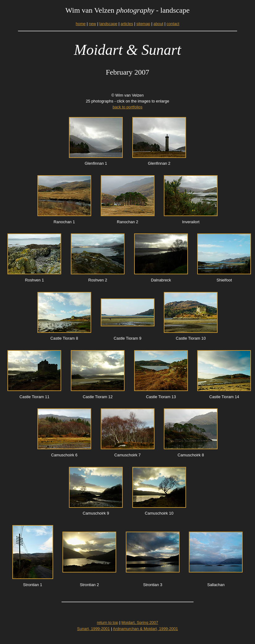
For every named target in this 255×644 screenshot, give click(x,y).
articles (127, 24)
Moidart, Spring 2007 (140, 622)
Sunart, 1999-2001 (93, 629)
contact (173, 24)
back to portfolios (127, 107)
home (81, 24)
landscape (108, 24)
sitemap (143, 24)
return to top (107, 622)
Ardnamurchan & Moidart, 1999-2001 (145, 629)
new (92, 24)
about (158, 24)
